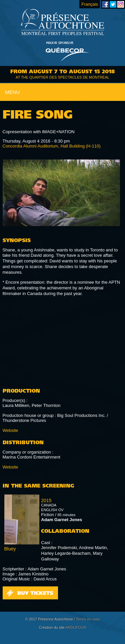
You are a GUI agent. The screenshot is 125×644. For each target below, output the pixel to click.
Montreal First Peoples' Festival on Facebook (105, 4)
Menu (12, 92)
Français (90, 4)
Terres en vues (88, 619)
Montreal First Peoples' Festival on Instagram (121, 4)
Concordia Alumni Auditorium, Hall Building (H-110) (52, 146)
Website (10, 430)
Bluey (10, 549)
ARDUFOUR (76, 627)
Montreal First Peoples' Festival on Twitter (113, 4)
